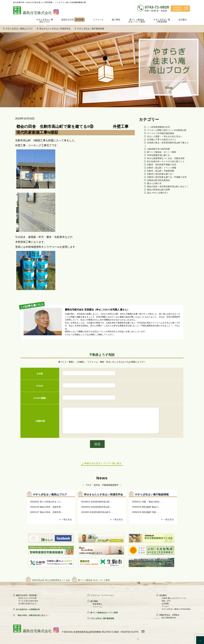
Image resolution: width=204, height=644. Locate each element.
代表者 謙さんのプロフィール (174, 598)
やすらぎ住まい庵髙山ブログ (45, 21)
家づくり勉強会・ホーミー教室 (162, 152)
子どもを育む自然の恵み (28, 601)
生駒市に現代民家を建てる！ (161, 174)
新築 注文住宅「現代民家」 (27, 595)
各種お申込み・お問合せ (169, 615)
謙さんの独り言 (154, 183)
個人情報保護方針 (169, 618)
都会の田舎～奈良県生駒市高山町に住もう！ (168, 187)
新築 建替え (98, 604)
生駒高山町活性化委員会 (158, 180)
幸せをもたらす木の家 (27, 598)
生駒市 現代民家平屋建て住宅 (162, 165)
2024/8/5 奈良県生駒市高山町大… (97, 512)
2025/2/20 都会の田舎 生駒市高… (46, 507)
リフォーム (98, 20)
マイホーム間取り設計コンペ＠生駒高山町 (167, 130)
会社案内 (183, 20)
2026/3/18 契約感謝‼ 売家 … (145, 512)
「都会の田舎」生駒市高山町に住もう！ (32, 615)
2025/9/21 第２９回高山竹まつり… (46, 502)
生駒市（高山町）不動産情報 (161, 171)
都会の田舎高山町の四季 (158, 190)
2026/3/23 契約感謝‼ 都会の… (146, 507)
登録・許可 (166, 601)
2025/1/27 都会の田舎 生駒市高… (46, 512)
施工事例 (116, 20)
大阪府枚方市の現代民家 (158, 149)
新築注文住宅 (73, 20)
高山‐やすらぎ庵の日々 (158, 193)
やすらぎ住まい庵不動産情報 (162, 21)
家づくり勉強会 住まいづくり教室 (94, 580)
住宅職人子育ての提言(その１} (161, 140)
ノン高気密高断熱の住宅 (158, 127)
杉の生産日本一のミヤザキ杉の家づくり (166, 161)
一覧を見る (67, 519)
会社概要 (165, 604)
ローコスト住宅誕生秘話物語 (161, 133)
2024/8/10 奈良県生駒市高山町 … (97, 507)
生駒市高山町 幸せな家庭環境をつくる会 (51, 580)
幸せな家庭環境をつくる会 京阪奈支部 (166, 158)
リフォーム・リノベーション (102, 595)
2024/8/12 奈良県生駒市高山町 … (97, 502)
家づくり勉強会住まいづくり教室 (137, 21)
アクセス (165, 606)
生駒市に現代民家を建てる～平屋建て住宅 (167, 177)
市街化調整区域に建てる (158, 155)
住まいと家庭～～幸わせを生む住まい (165, 136)
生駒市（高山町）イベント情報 (162, 168)
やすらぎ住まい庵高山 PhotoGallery (176, 609)
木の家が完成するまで (27, 604)
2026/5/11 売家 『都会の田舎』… (148, 502)
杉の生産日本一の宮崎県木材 (28, 609)
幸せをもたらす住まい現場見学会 (55, 29)
